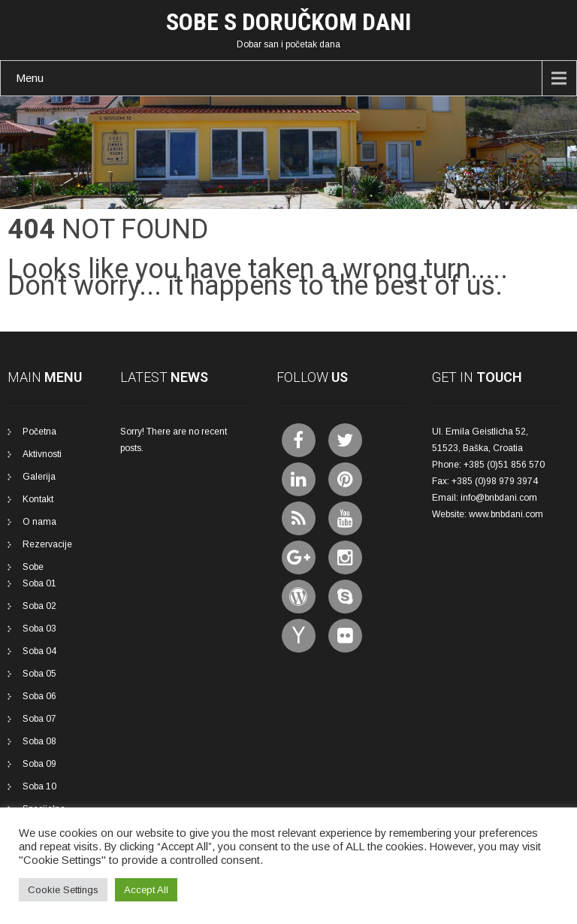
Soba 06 (39, 696)
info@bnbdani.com (499, 498)
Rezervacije (47, 544)
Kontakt (38, 499)
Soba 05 (39, 674)
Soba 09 (39, 764)
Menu (30, 78)
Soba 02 (39, 606)
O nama (39, 522)
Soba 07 (39, 719)
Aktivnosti (42, 454)
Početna (39, 432)
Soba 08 (39, 741)
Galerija (39, 477)
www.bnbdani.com (506, 514)
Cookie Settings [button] (63, 890)
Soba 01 (39, 583)
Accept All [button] (146, 890)
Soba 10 (39, 786)
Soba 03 (39, 629)
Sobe (33, 567)
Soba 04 (39, 651)
